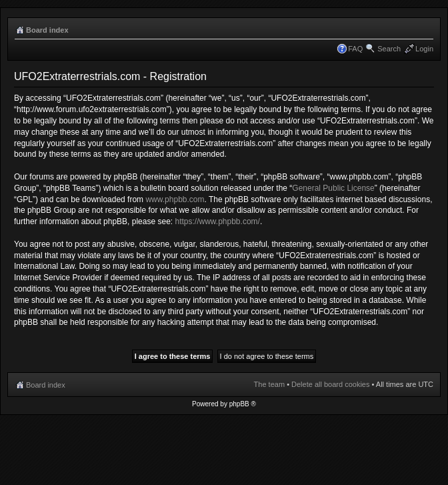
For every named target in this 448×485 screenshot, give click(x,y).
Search (389, 49)
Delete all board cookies (330, 384)
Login (424, 49)
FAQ (355, 49)
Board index (47, 30)
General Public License (333, 188)
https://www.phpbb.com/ (217, 221)
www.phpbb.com (175, 199)
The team (269, 384)
